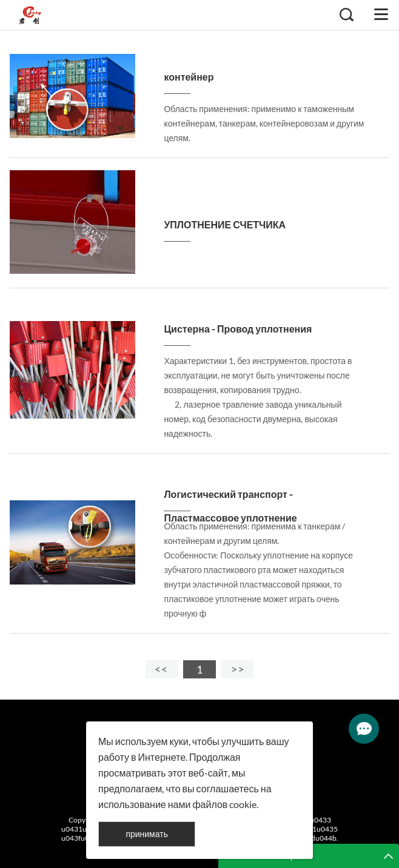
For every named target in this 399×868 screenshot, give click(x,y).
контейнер (189, 77)
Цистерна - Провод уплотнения (238, 329)
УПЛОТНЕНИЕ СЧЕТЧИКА (225, 224)
